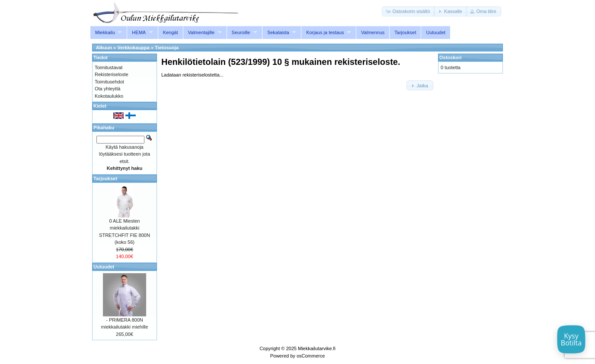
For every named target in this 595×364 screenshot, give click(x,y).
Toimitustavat (109, 67)
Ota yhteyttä (107, 89)
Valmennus (373, 32)
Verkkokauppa (133, 48)
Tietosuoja (167, 48)
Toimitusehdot (109, 82)
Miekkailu (105, 32)
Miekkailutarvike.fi (317, 348)
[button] (408, 11)
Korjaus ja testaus (325, 32)
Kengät (171, 32)
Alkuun (104, 48)
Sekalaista (278, 32)
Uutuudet (436, 32)
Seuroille (241, 32)
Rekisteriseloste (112, 74)
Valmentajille (202, 32)
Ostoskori (450, 57)
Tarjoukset (405, 32)
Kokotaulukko (109, 96)
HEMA (139, 32)
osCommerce (311, 356)
